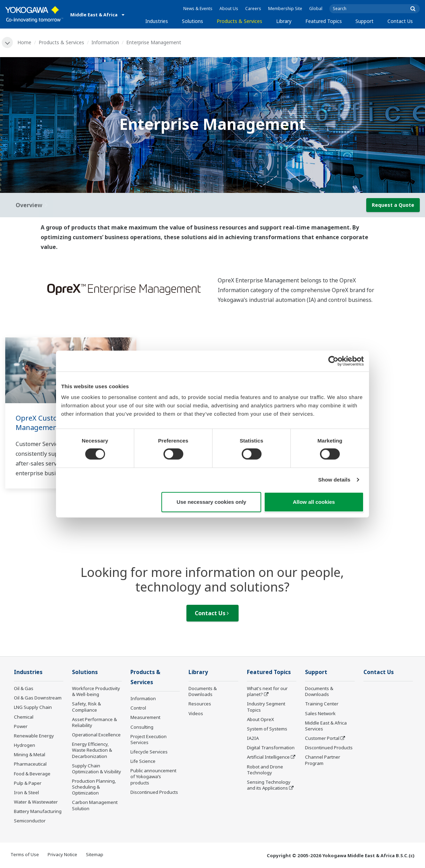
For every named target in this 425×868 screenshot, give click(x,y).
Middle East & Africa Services (326, 726)
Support (364, 21)
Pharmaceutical (30, 764)
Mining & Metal (30, 754)
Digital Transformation (271, 748)
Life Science (143, 761)
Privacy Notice (62, 854)
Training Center (322, 704)
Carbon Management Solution (95, 805)
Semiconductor (30, 821)
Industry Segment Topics (266, 707)
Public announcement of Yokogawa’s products (153, 776)
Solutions (193, 21)
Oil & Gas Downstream (38, 698)
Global (316, 9)
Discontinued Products (154, 792)
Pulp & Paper (28, 783)
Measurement (145, 717)
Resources (200, 704)
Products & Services (239, 21)
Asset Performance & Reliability (94, 722)
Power (21, 726)
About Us (229, 9)
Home (24, 42)
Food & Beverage (32, 774)
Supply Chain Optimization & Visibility (97, 769)
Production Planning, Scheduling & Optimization (94, 787)
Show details (334, 480)
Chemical (24, 717)
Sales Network (320, 713)
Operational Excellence (96, 735)
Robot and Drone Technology (265, 770)
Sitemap (95, 854)
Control (138, 708)
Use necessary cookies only (211, 502)
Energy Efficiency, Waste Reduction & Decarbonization (92, 750)
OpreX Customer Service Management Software (56, 423)
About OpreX (260, 719)
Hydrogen (25, 745)
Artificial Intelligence (268, 757)
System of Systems (267, 729)
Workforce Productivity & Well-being (96, 691)
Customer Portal (322, 738)
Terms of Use (25, 854)
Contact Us (400, 21)
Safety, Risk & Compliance (86, 707)
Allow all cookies (314, 502)
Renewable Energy (34, 736)
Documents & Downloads (203, 691)
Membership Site (285, 9)
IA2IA (253, 738)
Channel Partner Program (323, 760)
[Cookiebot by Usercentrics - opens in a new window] (333, 361)
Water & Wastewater (36, 802)
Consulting (142, 727)
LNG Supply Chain (33, 707)
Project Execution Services (149, 739)
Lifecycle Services (149, 752)
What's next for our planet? (267, 691)
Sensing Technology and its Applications (269, 785)
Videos (196, 713)
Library (284, 21)
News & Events (198, 9)
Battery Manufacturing (38, 811)
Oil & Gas (24, 688)
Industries (157, 21)
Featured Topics (324, 21)
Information (105, 42)
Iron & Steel (26, 792)
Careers (253, 9)
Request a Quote (393, 205)
